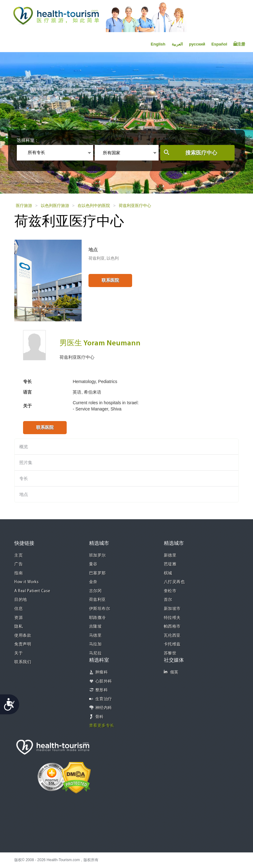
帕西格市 (172, 627)
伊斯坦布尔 (100, 609)
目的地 (21, 600)
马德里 (95, 636)
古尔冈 (95, 591)
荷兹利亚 (98, 600)
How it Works (26, 582)
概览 (24, 447)
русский (197, 44)
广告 (19, 564)
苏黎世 (170, 653)
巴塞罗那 (98, 573)
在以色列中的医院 (94, 206)
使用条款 (23, 636)
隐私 (19, 627)
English (158, 44)
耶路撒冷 (98, 618)
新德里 (170, 556)
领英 (171, 672)
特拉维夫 (172, 618)
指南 (19, 573)
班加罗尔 (98, 556)
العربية (177, 44)
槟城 (168, 573)
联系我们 (23, 662)
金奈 (93, 582)
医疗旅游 (24, 206)
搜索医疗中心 (201, 153)
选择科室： (28, 140)
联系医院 (110, 280)
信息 (19, 609)
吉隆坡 (95, 627)
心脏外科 (104, 681)
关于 (19, 653)
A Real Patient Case (32, 591)
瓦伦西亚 (172, 636)
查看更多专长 (102, 726)
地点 (24, 494)
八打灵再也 (174, 582)
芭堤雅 (170, 564)
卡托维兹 (172, 644)
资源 (19, 618)
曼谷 (93, 564)
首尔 (168, 600)
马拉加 (95, 644)
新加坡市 (172, 609)
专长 (24, 478)
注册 (239, 44)
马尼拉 (95, 653)
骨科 (100, 717)
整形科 (102, 690)
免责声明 (23, 644)
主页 (19, 556)
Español (219, 44)
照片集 (26, 463)
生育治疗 (104, 699)
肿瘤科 (102, 672)
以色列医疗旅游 (55, 206)
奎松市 (170, 591)
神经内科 (104, 708)
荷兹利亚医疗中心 (135, 206)
